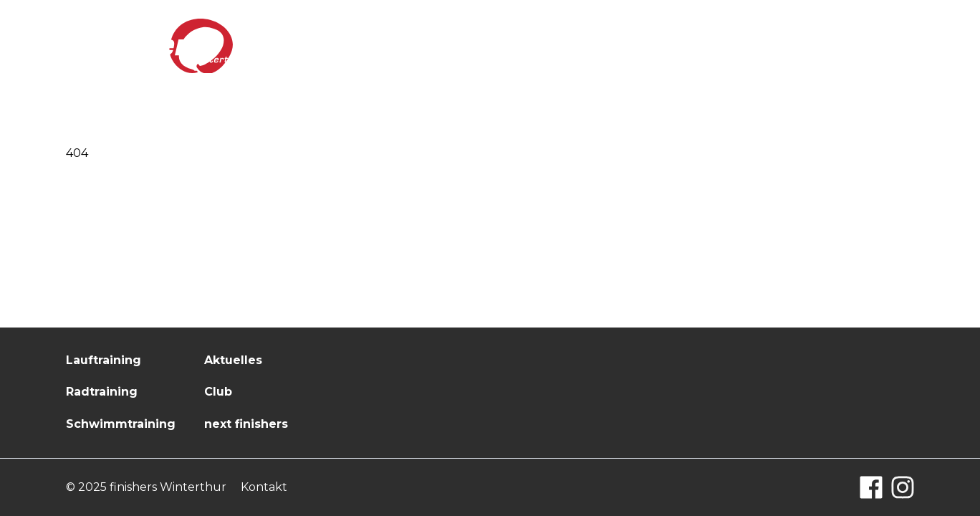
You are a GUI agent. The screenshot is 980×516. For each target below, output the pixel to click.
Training (575, 45)
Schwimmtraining (121, 424)
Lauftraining (104, 360)
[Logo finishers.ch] (155, 46)
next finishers (796, 45)
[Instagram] (903, 487)
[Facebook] (871, 487)
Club (718, 45)
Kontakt (887, 45)
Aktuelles (653, 45)
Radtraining (102, 392)
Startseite (495, 45)
